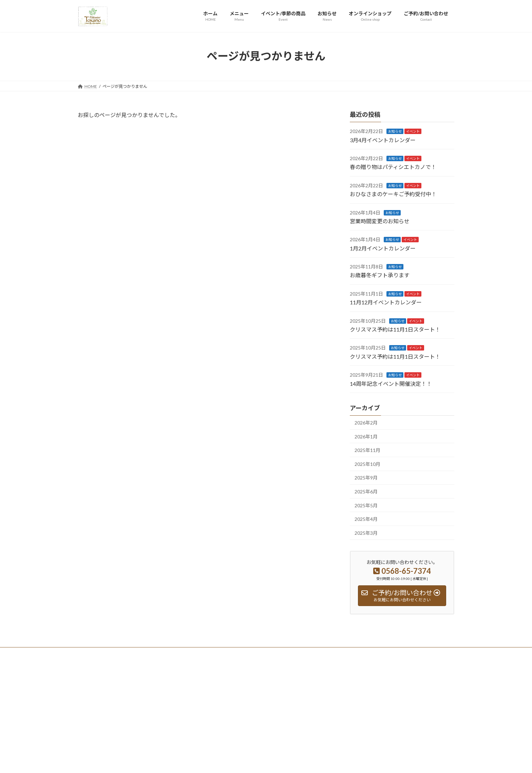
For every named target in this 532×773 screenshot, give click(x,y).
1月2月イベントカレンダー (383, 248)
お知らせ (395, 131)
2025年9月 (366, 478)
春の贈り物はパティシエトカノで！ (393, 167)
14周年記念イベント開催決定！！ (391, 383)
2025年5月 (366, 505)
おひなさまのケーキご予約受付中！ (393, 194)
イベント (413, 131)
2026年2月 (366, 423)
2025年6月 (366, 492)
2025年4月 (366, 519)
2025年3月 (366, 533)
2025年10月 (367, 464)
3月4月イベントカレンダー (383, 140)
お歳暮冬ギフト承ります (380, 275)
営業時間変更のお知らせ (380, 221)
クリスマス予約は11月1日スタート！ (395, 329)
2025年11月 (367, 450)
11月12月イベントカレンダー (386, 302)
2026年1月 (366, 436)
